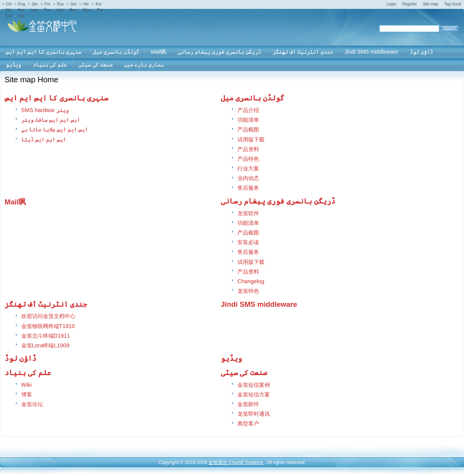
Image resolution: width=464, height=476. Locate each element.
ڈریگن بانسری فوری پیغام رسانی (278, 201)
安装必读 (248, 242)
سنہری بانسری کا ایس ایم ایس (56, 98)
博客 (27, 394)
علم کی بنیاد (28, 373)
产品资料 (248, 149)
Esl (9, 16)
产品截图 (248, 129)
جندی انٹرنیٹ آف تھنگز (46, 304)
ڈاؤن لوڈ (20, 358)
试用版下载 (251, 139)
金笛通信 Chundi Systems (236, 462)
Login (391, 4)
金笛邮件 (248, 404)
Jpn (35, 4)
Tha (47, 10)
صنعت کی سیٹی (244, 373)
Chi (9, 4)
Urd (60, 10)
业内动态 (248, 178)
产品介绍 (248, 110)
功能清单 (248, 120)
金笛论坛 (32, 404)
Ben (73, 10)
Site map (431, 4)
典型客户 (248, 423)
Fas (21, 16)
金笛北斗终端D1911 (46, 336)
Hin (86, 4)
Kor (99, 4)
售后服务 (248, 188)
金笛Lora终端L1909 (45, 345)
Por (100, 10)
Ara (21, 10)
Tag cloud (453, 4)
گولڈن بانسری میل (252, 98)
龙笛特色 (248, 291)
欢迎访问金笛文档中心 (48, 316)
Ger (74, 4)
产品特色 (248, 159)
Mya (87, 10)
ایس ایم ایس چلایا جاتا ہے (55, 129)
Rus (60, 4)
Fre (47, 4)
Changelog (251, 281)
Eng (22, 4)
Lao (34, 10)
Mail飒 (15, 202)
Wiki (26, 385)
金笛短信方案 (254, 394)
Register (409, 4)
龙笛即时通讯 (254, 414)
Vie (9, 10)
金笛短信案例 (254, 385)
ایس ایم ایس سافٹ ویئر (51, 120)
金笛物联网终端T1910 (48, 326)
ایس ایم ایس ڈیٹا (44, 139)
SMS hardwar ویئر (45, 110)
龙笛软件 (248, 213)
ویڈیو (231, 358)
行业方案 (248, 168)
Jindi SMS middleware (259, 304)
